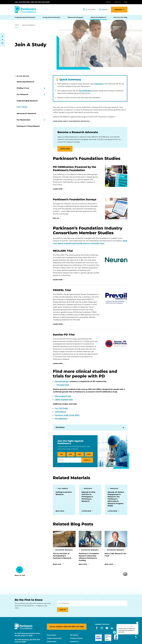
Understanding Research (27, 101)
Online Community (54, 638)
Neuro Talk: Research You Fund (115, 555)
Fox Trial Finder (61, 408)
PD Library (74, 635)
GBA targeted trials (63, 396)
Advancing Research (29, 25)
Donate (118, 10)
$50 (71, 454)
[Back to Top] (20, 570)
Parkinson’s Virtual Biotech (28, 126)
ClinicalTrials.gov (62, 381)
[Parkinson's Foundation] (25, 10)
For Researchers (24, 120)
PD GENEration (86, 91)
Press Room (51, 635)
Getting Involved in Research (64, 493)
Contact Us (74, 642)
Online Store (52, 642)
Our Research (22, 94)
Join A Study (22, 107)
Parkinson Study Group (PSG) (67, 415)
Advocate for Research (26, 113)
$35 (62, 454)
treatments (99, 84)
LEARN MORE (65, 149)
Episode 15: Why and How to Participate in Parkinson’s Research (88, 497)
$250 (89, 454)
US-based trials (63, 385)
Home (17, 25)
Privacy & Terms (76, 638)
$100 (80, 454)
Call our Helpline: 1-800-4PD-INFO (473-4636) (32, 2)
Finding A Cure (23, 88)
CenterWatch (61, 412)
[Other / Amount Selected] (69, 460)
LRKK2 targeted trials (64, 400)
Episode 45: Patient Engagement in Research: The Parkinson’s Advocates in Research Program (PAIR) (116, 499)
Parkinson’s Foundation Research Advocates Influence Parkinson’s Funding (89, 557)
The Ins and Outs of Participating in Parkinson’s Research (62, 556)
